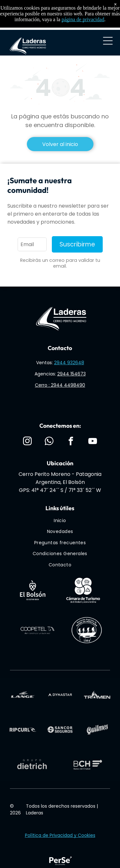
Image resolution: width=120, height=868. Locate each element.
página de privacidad (83, 19)
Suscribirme (77, 244)
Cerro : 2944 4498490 (60, 385)
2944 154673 (72, 374)
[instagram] (27, 442)
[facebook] (71, 442)
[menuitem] (60, 521)
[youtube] (93, 442)
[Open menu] (108, 41)
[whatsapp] (49, 442)
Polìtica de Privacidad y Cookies (60, 835)
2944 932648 (69, 363)
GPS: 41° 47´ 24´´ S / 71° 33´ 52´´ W (60, 490)
